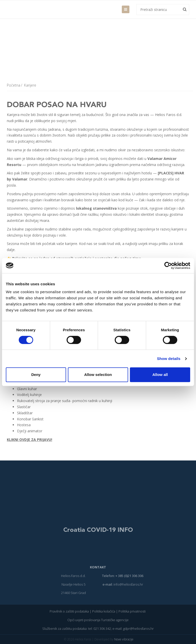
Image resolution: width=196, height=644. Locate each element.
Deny (36, 375)
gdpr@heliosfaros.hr (138, 629)
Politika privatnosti (132, 611)
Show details (169, 359)
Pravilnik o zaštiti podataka (69, 611)
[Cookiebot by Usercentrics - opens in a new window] (168, 266)
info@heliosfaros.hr (128, 584)
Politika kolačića (104, 611)
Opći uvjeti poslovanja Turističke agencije (98, 620)
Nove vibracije (124, 639)
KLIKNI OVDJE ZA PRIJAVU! (30, 440)
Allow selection (98, 375)
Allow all (160, 375)
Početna (14, 85)
